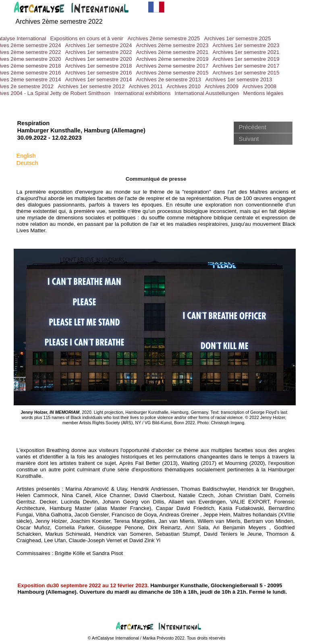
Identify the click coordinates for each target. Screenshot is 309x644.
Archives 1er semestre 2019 (246, 59)
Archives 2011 (146, 86)
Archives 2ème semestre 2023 (172, 45)
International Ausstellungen (207, 93)
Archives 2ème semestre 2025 (164, 38)
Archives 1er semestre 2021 (246, 52)
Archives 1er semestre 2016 (99, 73)
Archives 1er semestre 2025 (238, 38)
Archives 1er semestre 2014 (99, 79)
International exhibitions (143, 93)
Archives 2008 (259, 86)
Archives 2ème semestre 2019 (172, 59)
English (26, 156)
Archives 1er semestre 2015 (246, 73)
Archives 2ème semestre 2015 (172, 73)
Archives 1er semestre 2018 (99, 66)
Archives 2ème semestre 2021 (172, 52)
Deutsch (27, 163)
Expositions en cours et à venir (87, 38)
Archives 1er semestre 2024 (99, 45)
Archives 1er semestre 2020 (99, 59)
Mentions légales (263, 93)
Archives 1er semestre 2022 (99, 52)
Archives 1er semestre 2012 (91, 86)
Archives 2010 (184, 86)
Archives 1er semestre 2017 (246, 66)
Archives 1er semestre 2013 (239, 79)
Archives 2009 (222, 86)
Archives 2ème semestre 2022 (59, 22)
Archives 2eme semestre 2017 (172, 66)
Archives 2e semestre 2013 (169, 79)
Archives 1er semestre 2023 (246, 45)
